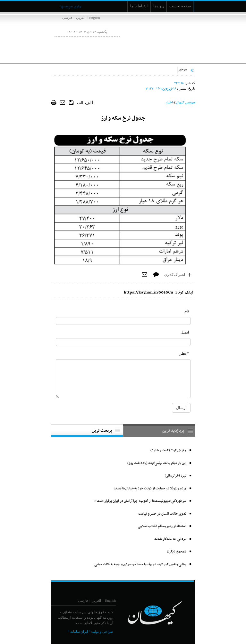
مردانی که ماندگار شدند (170, 539)
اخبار (169, 103)
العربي (81, 18)
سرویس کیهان (186, 103)
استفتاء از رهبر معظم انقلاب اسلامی (162, 526)
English (95, 18)
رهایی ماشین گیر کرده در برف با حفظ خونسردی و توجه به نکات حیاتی (140, 564)
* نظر (184, 353)
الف (80, 103)
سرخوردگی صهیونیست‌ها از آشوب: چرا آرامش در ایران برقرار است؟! (140, 501)
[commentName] (123, 321)
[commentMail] (123, 342)
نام (187, 311)
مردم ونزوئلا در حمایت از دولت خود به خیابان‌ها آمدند (150, 489)
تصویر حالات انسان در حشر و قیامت (162, 514)
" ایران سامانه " (79, 632)
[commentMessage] (123, 379)
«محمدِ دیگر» (177, 552)
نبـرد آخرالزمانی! (175, 476)
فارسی (67, 18)
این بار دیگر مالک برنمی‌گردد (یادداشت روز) (157, 463)
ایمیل (185, 332)
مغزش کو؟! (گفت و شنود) (168, 451)
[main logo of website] (153, 38)
